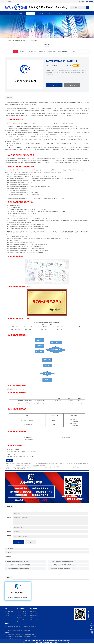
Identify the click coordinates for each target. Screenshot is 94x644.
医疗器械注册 (23, 52)
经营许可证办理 (34, 621)
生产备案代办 (33, 612)
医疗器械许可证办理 (52, 52)
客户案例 (7, 614)
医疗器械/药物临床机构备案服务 (18, 598)
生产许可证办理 (34, 614)
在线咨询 (54, 85)
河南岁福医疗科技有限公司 (39, 643)
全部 (15, 52)
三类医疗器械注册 (22, 616)
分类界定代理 (21, 621)
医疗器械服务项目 (9, 612)
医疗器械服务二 (34, 609)
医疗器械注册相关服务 (62, 52)
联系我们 (72, 13)
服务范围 (7, 624)
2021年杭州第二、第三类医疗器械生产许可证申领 (61, 566)
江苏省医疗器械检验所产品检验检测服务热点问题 (61, 562)
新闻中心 (41, 13)
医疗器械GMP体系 (43, 52)
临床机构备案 (33, 41)
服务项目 (30, 13)
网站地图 (70, 643)
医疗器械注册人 (21, 623)
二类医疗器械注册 (22, 614)
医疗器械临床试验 (24, 41)
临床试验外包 (21, 618)
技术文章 (51, 13)
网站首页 (10, 13)
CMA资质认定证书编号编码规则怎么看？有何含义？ (19, 562)
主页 (13, 41)
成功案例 (61, 13)
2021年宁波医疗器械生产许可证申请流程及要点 (18, 569)
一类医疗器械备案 (22, 612)
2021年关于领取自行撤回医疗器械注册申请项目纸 (61, 569)
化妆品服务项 (72, 52)
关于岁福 (20, 13)
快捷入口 (7, 609)
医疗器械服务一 (22, 609)
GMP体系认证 (34, 616)
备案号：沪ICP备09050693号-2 (61, 643)
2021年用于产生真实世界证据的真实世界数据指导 (18, 566)
